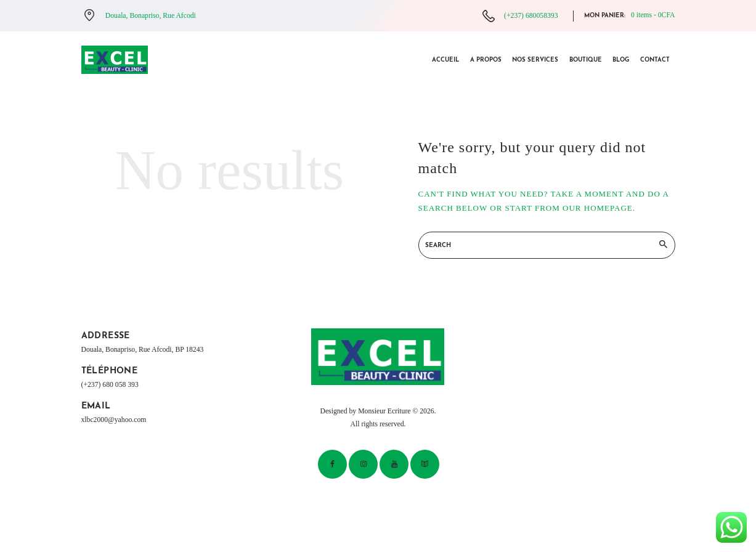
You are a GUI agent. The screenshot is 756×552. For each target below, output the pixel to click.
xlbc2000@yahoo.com (114, 420)
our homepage (598, 208)
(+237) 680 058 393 (110, 385)
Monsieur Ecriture (384, 411)
